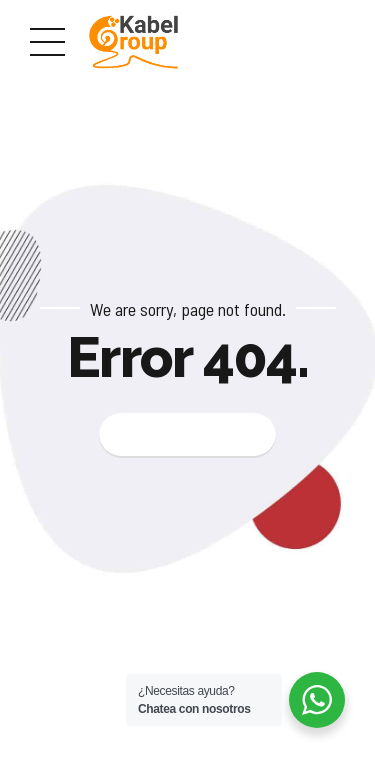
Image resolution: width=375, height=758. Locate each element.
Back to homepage (187, 434)
